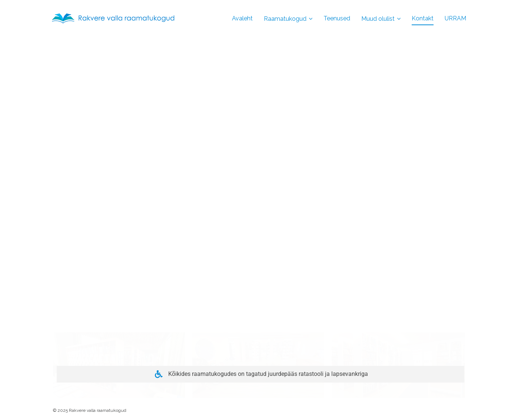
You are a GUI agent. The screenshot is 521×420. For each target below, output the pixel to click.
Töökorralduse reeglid (88, 309)
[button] (119, 309)
